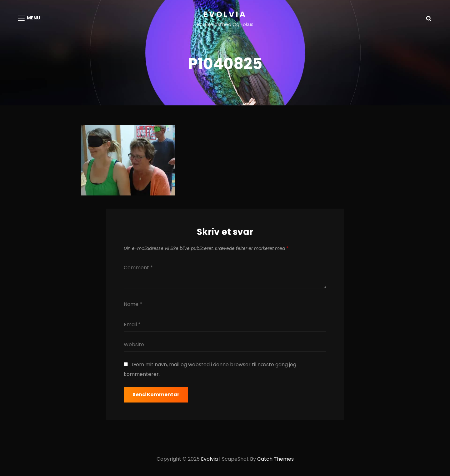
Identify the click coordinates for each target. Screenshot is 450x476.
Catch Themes (275, 459)
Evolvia (225, 14)
